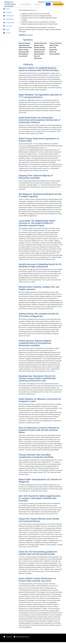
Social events (9, 23)
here (31, 35)
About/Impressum (21, 637)
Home (7, 9)
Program (8, 12)
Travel (6, 29)
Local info (8, 26)
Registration (8, 19)
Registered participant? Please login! (50, 2)
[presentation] (21, 97)
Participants (9, 16)
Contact (7, 33)
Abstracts (28, 64)
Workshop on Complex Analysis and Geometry (10, 4)
